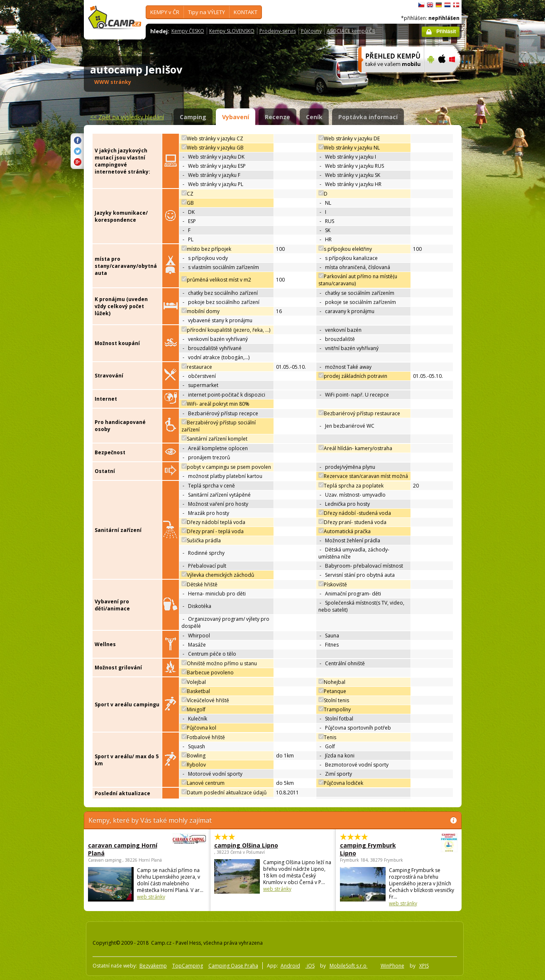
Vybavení (236, 117)
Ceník (314, 117)
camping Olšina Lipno (246, 845)
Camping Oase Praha (233, 966)
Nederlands (447, 5)
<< (127, 117)
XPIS (424, 966)
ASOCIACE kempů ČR (351, 31)
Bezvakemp (153, 966)
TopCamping (188, 966)
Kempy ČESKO (188, 31)
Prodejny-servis (278, 31)
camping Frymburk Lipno (376, 849)
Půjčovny (311, 31)
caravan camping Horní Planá (124, 849)
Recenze (277, 117)
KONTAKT (246, 12)
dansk (456, 5)
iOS (310, 966)
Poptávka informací (368, 117)
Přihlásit (446, 32)
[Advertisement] (496, 250)
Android (290, 966)
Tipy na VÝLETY (207, 12)
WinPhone (392, 966)
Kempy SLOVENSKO (232, 31)
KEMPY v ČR (165, 12)
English (430, 5)
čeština (421, 5)
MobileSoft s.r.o (349, 966)
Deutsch (439, 5)
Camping (193, 117)
